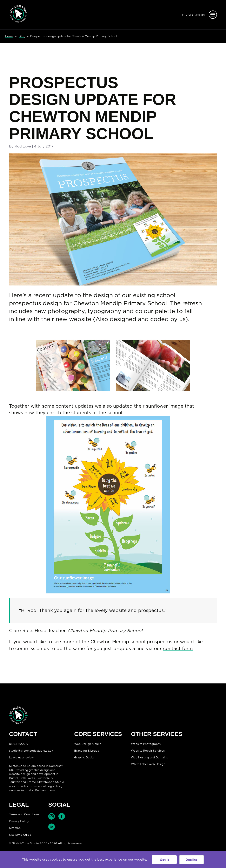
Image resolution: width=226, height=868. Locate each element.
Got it (164, 860)
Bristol (29, 790)
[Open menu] (213, 15)
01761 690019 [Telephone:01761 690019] (194, 15)
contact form (178, 648)
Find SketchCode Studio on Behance (52, 827)
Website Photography (146, 744)
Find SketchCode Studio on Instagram (52, 816)
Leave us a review (21, 757)
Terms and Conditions (24, 814)
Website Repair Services (148, 751)
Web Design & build (88, 744)
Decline (192, 860)
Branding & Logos (87, 751)
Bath (23, 778)
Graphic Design (85, 757)
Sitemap (15, 828)
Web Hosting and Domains (149, 757)
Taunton (15, 782)
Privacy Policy (19, 821)
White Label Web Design (148, 764)
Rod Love (23, 146)
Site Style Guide (20, 835)
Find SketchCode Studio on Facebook (62, 816)
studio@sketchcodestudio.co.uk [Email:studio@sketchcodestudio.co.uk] (31, 751)
